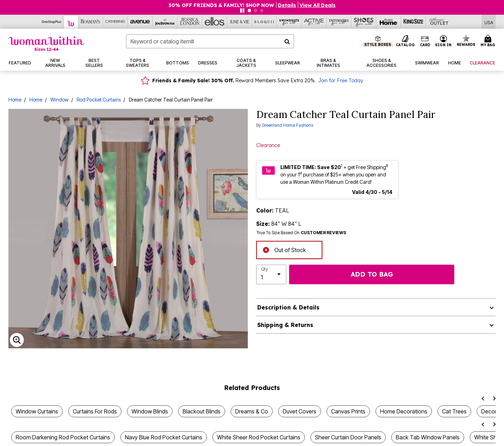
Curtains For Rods (95, 411)
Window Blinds (150, 411)
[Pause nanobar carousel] (242, 11)
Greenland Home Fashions (288, 125)
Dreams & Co (252, 411)
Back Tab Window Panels (428, 437)
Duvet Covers (300, 411)
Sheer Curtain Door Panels (348, 437)
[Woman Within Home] (46, 44)
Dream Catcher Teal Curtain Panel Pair (171, 100)
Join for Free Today (341, 81)
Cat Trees (454, 411)
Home (15, 100)
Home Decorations (404, 411)
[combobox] (210, 41)
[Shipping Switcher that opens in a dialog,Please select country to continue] (489, 22)
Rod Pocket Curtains (99, 100)
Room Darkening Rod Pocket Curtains (63, 437)
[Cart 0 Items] (489, 41)
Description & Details (288, 307)
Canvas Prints (348, 411)
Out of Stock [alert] (284, 249)
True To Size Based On (301, 233)
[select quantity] (271, 274)
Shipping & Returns (285, 325)
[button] (443, 41)
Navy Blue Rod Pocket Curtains (164, 437)
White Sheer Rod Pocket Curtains (259, 437)
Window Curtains (37, 411)
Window (59, 100)
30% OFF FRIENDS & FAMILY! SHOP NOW (222, 5)
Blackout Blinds (202, 411)
